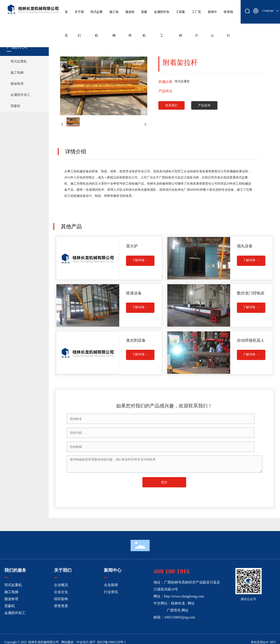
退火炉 (132, 246)
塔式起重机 (13, 585)
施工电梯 (11, 592)
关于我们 (63, 570)
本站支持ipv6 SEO (263, 642)
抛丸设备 (245, 246)
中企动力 (83, 642)
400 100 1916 (172, 571)
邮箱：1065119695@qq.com (174, 617)
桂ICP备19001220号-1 (111, 642)
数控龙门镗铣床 (251, 293)
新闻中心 (113, 570)
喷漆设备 (134, 293)
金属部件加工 (15, 613)
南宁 (93, 642)
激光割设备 (136, 340)
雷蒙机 (10, 606)
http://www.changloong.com (184, 596)
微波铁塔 (11, 599)
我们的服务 (15, 570)
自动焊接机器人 (251, 340)
